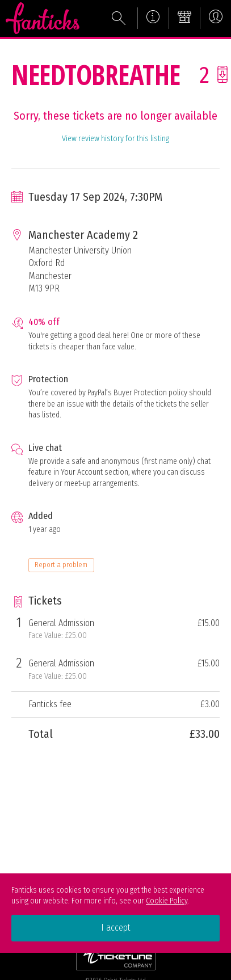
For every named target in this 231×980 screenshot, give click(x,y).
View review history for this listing (115, 139)
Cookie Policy (167, 901)
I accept (116, 928)
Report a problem (61, 565)
